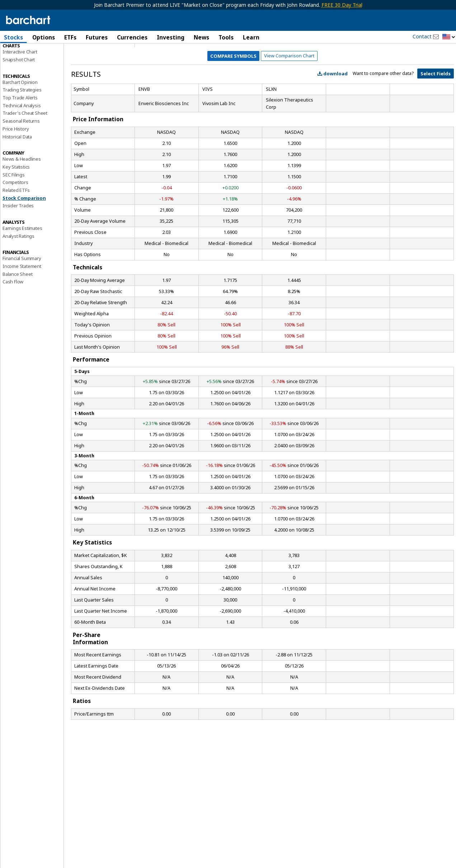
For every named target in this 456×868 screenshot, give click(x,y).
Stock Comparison (24, 233)
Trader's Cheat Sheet (25, 148)
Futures (97, 37)
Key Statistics (16, 202)
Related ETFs (16, 225)
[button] (449, 37)
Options (44, 37)
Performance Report (24, 64)
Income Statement (22, 301)
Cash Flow (13, 317)
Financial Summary (22, 293)
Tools (226, 37)
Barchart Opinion (20, 117)
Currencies (132, 37)
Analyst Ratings (18, 271)
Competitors (15, 217)
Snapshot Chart (19, 94)
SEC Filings (14, 209)
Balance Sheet (17, 309)
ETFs (70, 37)
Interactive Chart (20, 86)
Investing (171, 37)
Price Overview (18, 56)
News (201, 37)
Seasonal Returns (21, 156)
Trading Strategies (22, 124)
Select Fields (436, 108)
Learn (251, 37)
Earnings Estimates (22, 263)
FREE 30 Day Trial (342, 5)
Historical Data (17, 171)
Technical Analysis (22, 140)
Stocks (13, 37)
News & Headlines (22, 194)
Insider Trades (18, 240)
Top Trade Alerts (20, 132)
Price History (16, 164)
